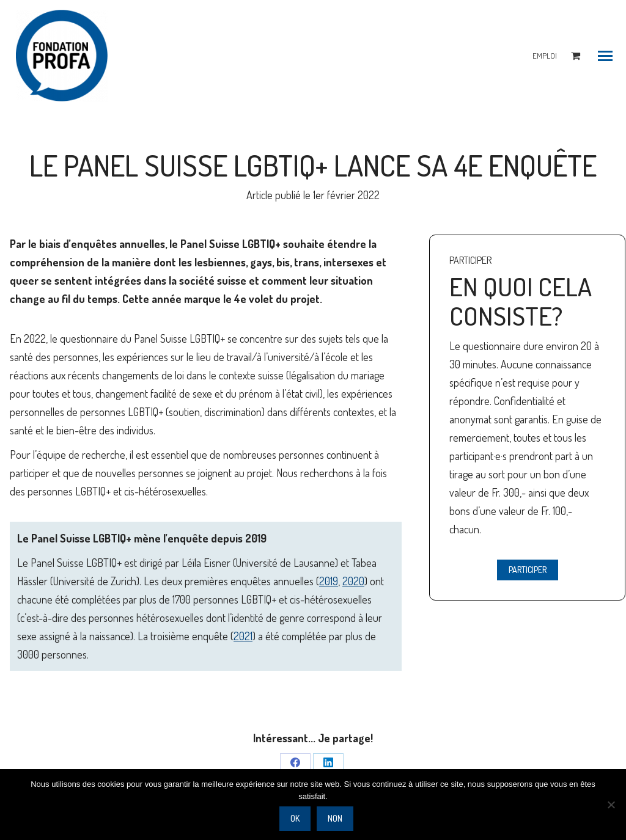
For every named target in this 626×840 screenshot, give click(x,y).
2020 (353, 581)
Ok (295, 818)
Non (335, 818)
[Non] (611, 805)
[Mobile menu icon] (605, 56)
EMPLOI (545, 56)
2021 (243, 636)
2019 (329, 581)
